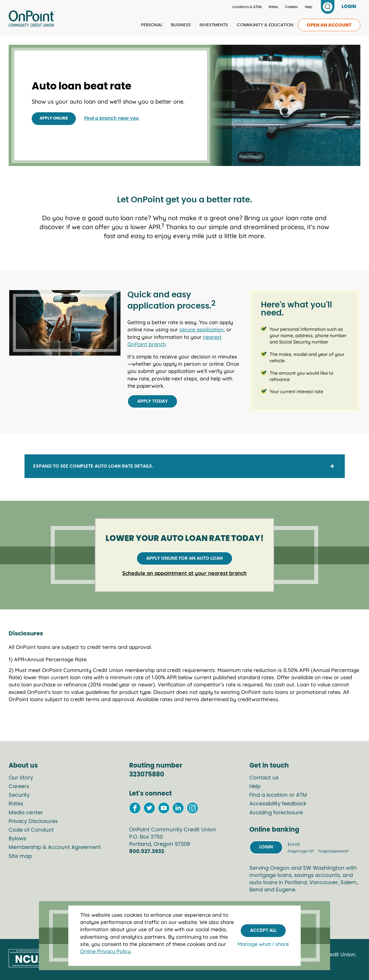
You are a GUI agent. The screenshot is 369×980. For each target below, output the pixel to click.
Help (308, 7)
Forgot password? (333, 851)
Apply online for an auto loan (184, 558)
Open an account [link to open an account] (329, 25)
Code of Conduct (31, 830)
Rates (273, 7)
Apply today (153, 401)
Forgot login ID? (301, 851)
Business (181, 25)
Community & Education (265, 25)
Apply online (54, 118)
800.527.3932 (147, 852)
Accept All (263, 930)
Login (266, 847)
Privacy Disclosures (33, 822)
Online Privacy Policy (105, 951)
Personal (152, 25)
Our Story (21, 778)
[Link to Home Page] (32, 20)
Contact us (264, 778)
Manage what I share (263, 944)
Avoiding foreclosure (276, 813)
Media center (26, 813)
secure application (202, 330)
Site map (20, 856)
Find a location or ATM (278, 795)
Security (19, 795)
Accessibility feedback (278, 804)
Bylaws (17, 839)
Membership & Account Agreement (55, 848)
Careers (291, 7)
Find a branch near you (112, 118)
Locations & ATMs (247, 7)
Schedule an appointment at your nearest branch (184, 573)
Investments (214, 25)
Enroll (293, 844)
